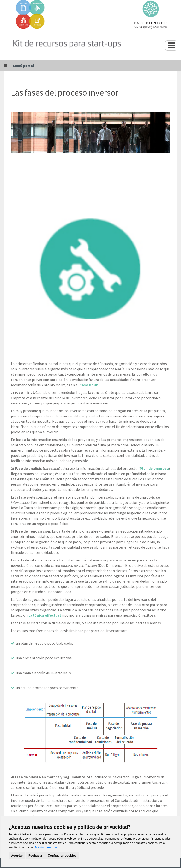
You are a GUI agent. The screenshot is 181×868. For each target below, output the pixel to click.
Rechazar (35, 856)
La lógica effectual (45, 615)
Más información (46, 847)
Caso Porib (89, 385)
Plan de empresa (154, 468)
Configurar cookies (62, 856)
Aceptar (17, 856)
